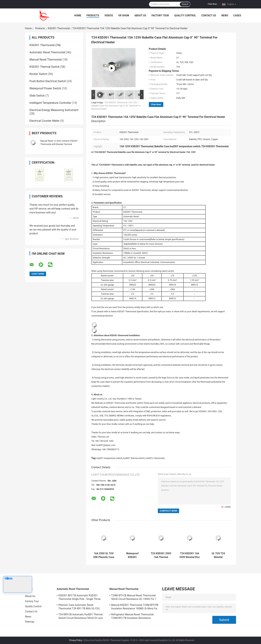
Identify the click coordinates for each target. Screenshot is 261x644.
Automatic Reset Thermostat (47, 52)
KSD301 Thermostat (59, 28)
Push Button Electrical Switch (48, 81)
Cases (237, 15)
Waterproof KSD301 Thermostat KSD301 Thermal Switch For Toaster (132, 555)
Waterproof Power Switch (45, 88)
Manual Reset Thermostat (46, 60)
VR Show (124, 15)
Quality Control (185, 15)
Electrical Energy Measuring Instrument (54, 110)
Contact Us (209, 15)
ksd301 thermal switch (134, 458)
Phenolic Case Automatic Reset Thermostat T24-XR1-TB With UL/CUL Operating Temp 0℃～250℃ (79, 607)
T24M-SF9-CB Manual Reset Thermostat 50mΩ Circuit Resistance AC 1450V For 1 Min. (134, 598)
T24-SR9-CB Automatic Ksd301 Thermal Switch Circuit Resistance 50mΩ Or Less (81, 616)
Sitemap (30, 622)
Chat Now (212, 4)
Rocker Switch (38, 74)
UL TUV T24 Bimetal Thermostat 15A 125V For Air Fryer (218, 555)
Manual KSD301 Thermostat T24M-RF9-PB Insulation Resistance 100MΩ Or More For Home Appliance (135, 607)
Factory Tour (160, 15)
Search (185, 4)
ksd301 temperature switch (109, 458)
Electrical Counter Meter (45, 121)
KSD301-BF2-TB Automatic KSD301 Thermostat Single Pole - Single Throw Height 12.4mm (80, 598)
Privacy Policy (76, 640)
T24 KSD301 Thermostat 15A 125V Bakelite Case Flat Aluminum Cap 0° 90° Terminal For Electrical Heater (116, 106)
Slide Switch (37, 96)
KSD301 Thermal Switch (45, 67)
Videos (109, 15)
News (225, 15)
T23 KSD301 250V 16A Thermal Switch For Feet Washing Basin (161, 555)
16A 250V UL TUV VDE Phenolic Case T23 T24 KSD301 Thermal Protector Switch (104, 555)
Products (93, 15)
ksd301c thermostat (155, 458)
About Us (140, 15)
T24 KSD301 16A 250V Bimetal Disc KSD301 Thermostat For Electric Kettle (190, 555)
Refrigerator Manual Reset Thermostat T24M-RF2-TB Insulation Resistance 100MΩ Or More (132, 617)
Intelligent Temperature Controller (50, 103)
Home (78, 15)
